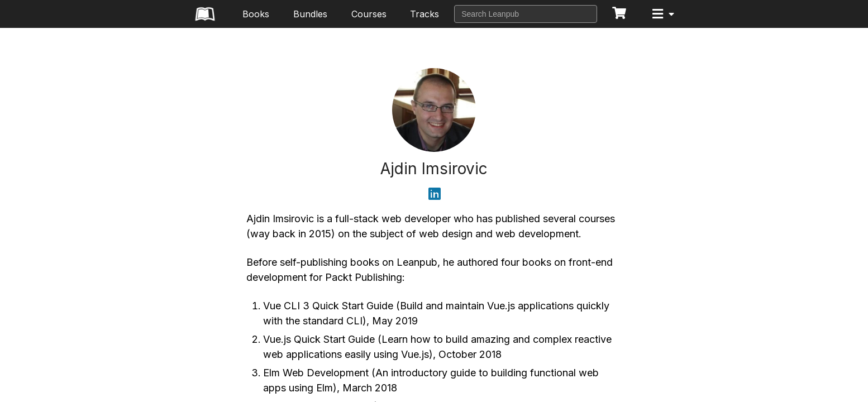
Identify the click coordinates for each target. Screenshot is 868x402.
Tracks (425, 14)
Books (256, 14)
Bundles (310, 14)
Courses (369, 14)
